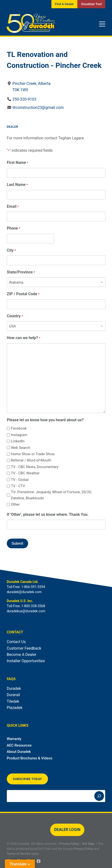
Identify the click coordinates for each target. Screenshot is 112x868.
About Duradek (19, 752)
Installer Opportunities (26, 661)
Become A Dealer (22, 655)
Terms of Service (19, 854)
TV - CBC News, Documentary (35, 467)
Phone (13, 228)
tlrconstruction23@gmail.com (38, 108)
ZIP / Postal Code (23, 294)
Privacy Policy (69, 844)
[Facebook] (39, 861)
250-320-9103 (24, 99)
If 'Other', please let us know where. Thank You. (48, 514)
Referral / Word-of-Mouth (31, 460)
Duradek (14, 689)
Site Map (88, 844)
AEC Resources (19, 745)
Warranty (14, 739)
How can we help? (24, 338)
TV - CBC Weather (25, 473)
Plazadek (15, 708)
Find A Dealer (64, 4)
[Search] (99, 796)
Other (15, 504)
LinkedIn (18, 441)
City (11, 251)
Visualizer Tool (91, 4)
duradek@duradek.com (24, 592)
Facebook (19, 428)
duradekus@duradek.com (26, 611)
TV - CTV (18, 486)
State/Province (21, 272)
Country (15, 316)
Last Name (17, 185)
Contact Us (16, 642)
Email (13, 207)
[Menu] (102, 24)
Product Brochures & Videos (30, 758)
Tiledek (13, 701)
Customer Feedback (24, 648)
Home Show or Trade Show (33, 454)
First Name (17, 163)
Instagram (19, 435)
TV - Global (20, 480)
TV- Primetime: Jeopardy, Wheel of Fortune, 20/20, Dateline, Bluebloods (51, 495)
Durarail (13, 695)
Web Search (20, 448)
